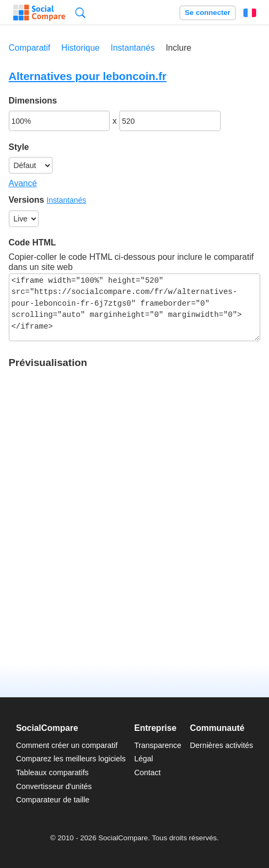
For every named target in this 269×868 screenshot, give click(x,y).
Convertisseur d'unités (54, 786)
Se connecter (207, 13)
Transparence (157, 745)
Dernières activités (221, 745)
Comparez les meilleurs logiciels (71, 759)
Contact (147, 773)
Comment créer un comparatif (67, 745)
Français (250, 13)
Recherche (80, 13)
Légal (143, 759)
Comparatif (29, 48)
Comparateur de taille (53, 800)
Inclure (178, 48)
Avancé (23, 183)
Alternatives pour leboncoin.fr (88, 76)
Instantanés (133, 48)
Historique (81, 48)
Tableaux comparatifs (52, 773)
